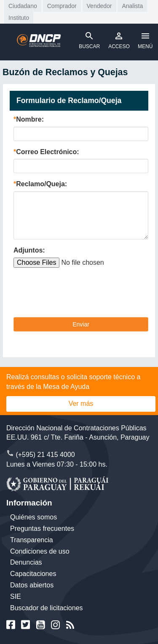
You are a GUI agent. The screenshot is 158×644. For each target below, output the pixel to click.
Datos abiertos (32, 585)
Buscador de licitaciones (47, 608)
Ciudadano (23, 6)
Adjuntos (28, 250)
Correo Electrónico (46, 152)
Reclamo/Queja (40, 184)
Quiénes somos (33, 517)
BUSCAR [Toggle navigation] (89, 40)
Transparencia (32, 540)
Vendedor (99, 6)
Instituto (19, 18)
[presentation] (78, 294)
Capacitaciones (33, 574)
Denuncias (26, 562)
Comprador (62, 6)
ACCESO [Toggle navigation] (119, 40)
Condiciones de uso (40, 551)
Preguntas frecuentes (42, 529)
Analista (132, 6)
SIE (16, 596)
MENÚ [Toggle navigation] (145, 40)
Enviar (81, 324)
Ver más (81, 404)
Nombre (29, 119)
